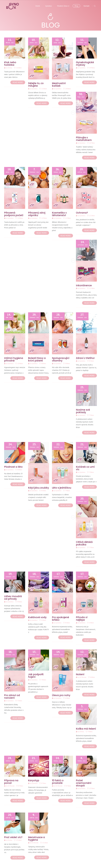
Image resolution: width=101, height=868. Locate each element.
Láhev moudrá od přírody (13, 598)
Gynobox (49, 6)
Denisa (10, 68)
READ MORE (18, 82)
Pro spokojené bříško (61, 619)
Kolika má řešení (86, 729)
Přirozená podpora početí (14, 214)
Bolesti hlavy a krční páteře (37, 359)
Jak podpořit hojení (36, 676)
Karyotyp (34, 780)
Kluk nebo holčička (10, 64)
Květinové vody (37, 617)
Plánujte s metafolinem (84, 139)
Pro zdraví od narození (12, 697)
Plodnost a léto (13, 467)
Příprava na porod (11, 782)
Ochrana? (82, 213)
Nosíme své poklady (83, 411)
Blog (76, 6)
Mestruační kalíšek (59, 85)
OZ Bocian (83, 677)
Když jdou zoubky (39, 488)
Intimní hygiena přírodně (14, 359)
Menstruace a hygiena (36, 839)
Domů (38, 6)
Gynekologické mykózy (85, 64)
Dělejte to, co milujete (36, 85)
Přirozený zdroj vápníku (37, 214)
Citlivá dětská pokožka (84, 543)
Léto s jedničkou (62, 488)
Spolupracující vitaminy (61, 359)
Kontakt (87, 6)
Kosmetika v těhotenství (59, 214)
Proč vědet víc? (13, 837)
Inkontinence (84, 285)
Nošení (80, 674)
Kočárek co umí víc (85, 468)
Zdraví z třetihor (85, 358)
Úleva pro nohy (61, 695)
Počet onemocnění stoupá (84, 783)
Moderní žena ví (63, 6)
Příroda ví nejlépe (82, 619)
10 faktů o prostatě (58, 782)
